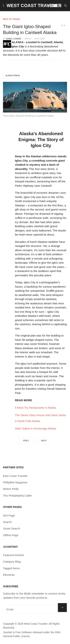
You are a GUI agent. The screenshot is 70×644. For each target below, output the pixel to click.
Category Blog (12, 562)
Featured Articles (14, 555)
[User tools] (63, 25)
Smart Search (12, 528)
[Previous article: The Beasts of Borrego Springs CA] (26, 441)
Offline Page (11, 535)
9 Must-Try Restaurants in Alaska (35, 408)
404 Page (9, 515)
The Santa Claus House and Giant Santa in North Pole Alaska (40, 418)
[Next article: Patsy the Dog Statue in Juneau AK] (44, 441)
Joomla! (8, 632)
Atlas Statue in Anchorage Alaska (36, 428)
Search (7, 522)
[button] (4, 6)
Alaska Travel (13, 76)
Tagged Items (11, 568)
